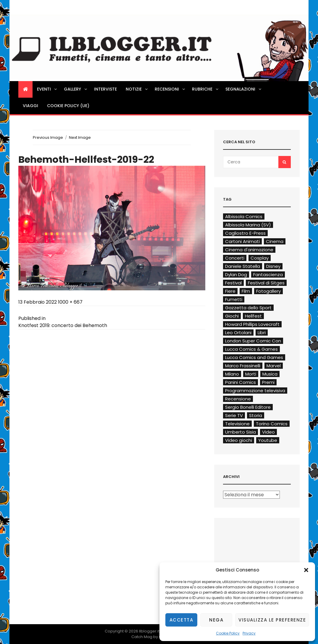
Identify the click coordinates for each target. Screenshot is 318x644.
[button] (306, 570)
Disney (273, 266)
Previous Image (48, 137)
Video (268, 432)
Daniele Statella (243, 266)
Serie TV (234, 415)
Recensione (238, 399)
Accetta (181, 620)
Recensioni (170, 89)
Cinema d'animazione (249, 250)
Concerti (235, 258)
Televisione (237, 424)
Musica (270, 374)
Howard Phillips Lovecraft (252, 324)
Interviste (105, 89)
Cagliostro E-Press (245, 233)
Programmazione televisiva (255, 391)
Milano (232, 374)
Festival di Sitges (266, 283)
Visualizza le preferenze (272, 620)
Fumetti (234, 299)
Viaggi (30, 106)
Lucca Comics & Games (251, 349)
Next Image (80, 137)
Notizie (137, 89)
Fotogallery (268, 291)
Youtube (268, 440)
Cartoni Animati (242, 241)
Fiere (230, 291)
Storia (256, 415)
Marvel (274, 366)
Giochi (232, 316)
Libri (262, 333)
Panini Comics (240, 382)
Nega (216, 620)
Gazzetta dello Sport (248, 308)
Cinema (275, 241)
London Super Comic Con (253, 341)
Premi (268, 382)
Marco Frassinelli (243, 366)
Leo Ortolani (238, 333)
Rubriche (206, 89)
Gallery (76, 89)
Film (246, 291)
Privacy (249, 633)
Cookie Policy (228, 633)
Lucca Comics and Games (254, 357)
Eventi (47, 89)
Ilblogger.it (149, 631)
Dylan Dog (236, 274)
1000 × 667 (70, 302)
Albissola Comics (244, 216)
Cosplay (260, 258)
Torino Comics (272, 424)
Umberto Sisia (240, 432)
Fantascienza (268, 274)
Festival (233, 283)
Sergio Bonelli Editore (248, 407)
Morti (251, 374)
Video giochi (239, 440)
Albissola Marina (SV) (248, 225)
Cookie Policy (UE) (68, 106)
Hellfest (253, 316)
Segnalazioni (244, 89)
